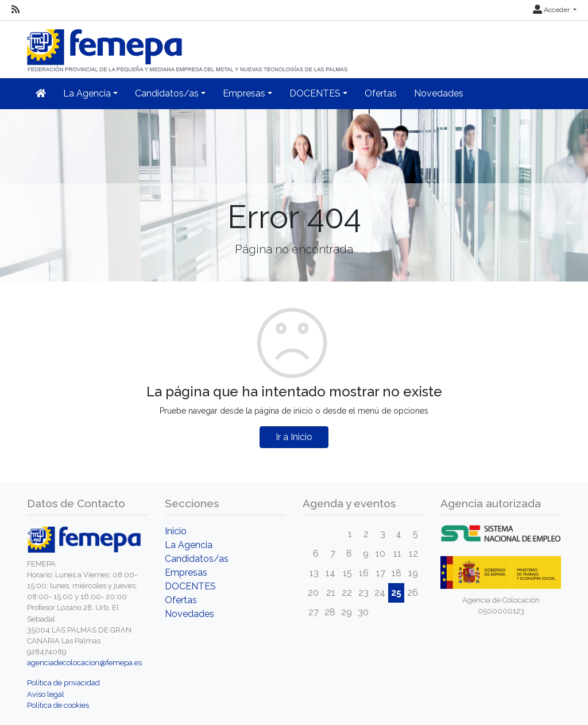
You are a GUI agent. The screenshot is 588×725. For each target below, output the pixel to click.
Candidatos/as (197, 559)
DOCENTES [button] (315, 93)
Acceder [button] (552, 10)
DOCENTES (190, 586)
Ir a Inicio (294, 437)
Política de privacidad (63, 683)
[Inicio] (188, 46)
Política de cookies (58, 705)
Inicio (176, 531)
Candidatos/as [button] (167, 93)
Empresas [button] (244, 93)
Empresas (186, 572)
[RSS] (16, 10)
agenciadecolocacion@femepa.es (84, 663)
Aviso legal (46, 694)
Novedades (439, 93)
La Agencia (189, 545)
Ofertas (381, 93)
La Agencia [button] (87, 93)
